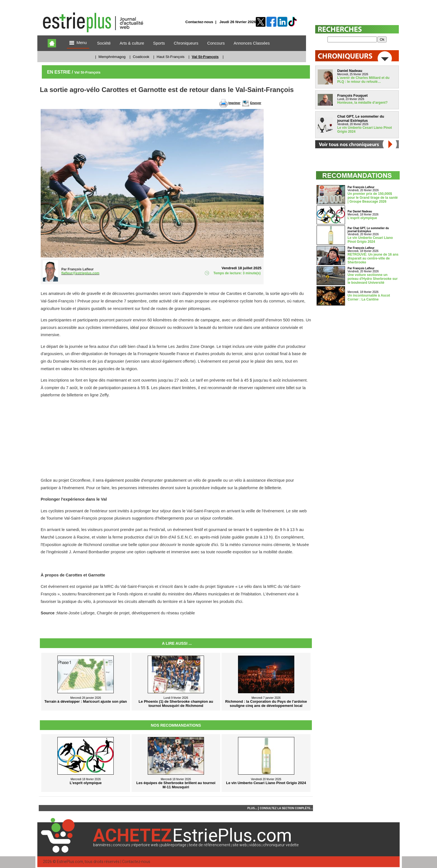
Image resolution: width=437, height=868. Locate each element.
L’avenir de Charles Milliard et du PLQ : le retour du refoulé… (363, 80)
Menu (78, 43)
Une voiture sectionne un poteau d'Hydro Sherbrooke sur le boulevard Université (373, 279)
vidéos (255, 845)
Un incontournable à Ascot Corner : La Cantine (369, 297)
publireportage (173, 845)
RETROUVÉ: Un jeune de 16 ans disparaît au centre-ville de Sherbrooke (373, 258)
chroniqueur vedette (281, 845)
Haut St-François (171, 57)
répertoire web (145, 845)
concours (122, 845)
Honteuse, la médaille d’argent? (362, 103)
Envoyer (256, 103)
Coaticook (141, 57)
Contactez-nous (199, 22)
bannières (102, 845)
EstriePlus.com (70, 862)
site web (240, 845)
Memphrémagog (112, 57)
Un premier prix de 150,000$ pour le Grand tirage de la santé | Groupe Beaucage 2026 (373, 198)
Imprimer (235, 103)
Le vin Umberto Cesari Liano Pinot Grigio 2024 (370, 240)
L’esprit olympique (362, 218)
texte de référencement (210, 845)
